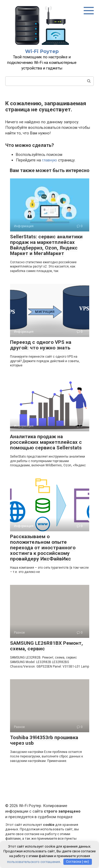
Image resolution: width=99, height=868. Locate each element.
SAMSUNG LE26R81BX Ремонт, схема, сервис (46, 646)
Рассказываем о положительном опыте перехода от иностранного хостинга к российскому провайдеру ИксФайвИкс (43, 548)
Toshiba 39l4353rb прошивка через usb (44, 740)
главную (49, 160)
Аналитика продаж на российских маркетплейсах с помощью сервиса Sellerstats (46, 442)
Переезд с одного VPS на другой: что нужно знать (41, 345)
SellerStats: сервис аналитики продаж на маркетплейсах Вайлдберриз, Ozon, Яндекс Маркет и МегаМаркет (46, 245)
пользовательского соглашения (34, 862)
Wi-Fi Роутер (42, 51)
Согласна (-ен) (77, 862)
